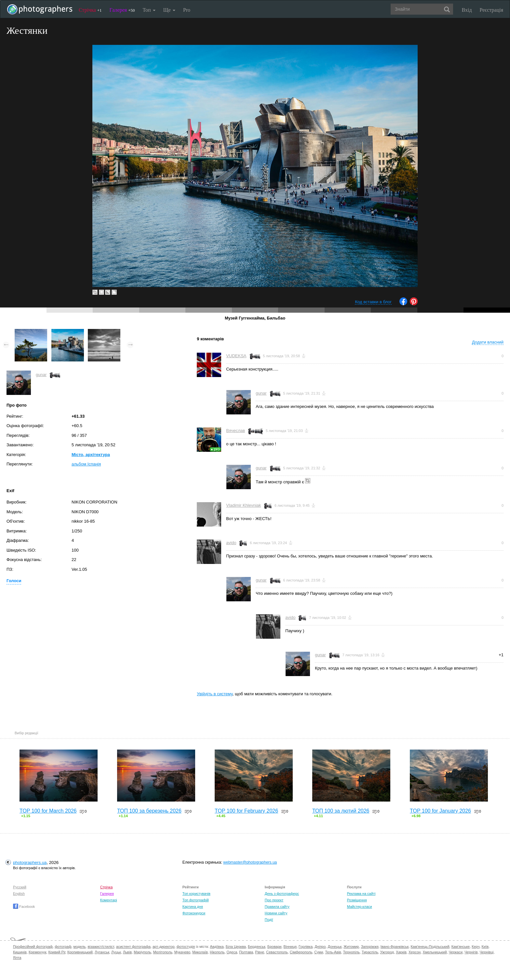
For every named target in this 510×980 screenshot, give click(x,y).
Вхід (467, 10)
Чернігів (471, 952)
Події (269, 920)
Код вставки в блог (373, 302)
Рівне (260, 952)
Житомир (351, 947)
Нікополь (217, 952)
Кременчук (37, 952)
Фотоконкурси (194, 913)
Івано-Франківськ (395, 947)
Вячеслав (235, 431)
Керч (476, 947)
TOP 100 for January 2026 (440, 811)
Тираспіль (370, 952)
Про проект (274, 900)
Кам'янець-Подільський (430, 947)
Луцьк (116, 952)
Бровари (275, 947)
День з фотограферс (282, 894)
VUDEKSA (236, 356)
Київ (485, 947)
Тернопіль (351, 952)
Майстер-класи (360, 907)
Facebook (24, 907)
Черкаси (456, 952)
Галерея (122, 10)
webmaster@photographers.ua (250, 862)
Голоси (14, 581)
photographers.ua (30, 862)
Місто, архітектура (91, 455)
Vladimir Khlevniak (243, 505)
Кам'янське (461, 947)
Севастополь (277, 952)
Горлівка (306, 947)
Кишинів (20, 952)
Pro (187, 10)
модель (80, 947)
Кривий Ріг (57, 952)
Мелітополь (163, 952)
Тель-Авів (333, 952)
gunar (41, 375)
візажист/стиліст (101, 947)
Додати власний (488, 342)
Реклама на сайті (361, 894)
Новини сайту (276, 913)
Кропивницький (80, 952)
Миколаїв (200, 952)
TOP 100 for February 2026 (246, 811)
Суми (319, 952)
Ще (169, 10)
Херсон (415, 952)
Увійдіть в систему (215, 694)
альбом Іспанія (86, 464)
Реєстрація (491, 10)
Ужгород (387, 952)
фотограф (63, 947)
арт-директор (164, 947)
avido (231, 543)
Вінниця (290, 947)
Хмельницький (435, 952)
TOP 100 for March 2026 (48, 811)
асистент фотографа (133, 947)
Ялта (17, 958)
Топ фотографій (196, 900)
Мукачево (182, 952)
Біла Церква (236, 947)
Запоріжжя (370, 947)
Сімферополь (301, 952)
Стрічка (90, 10)
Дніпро (320, 947)
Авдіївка (217, 947)
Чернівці (487, 952)
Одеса (232, 952)
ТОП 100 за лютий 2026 (341, 811)
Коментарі (109, 900)
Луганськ (102, 952)
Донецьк (335, 947)
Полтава (246, 952)
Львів (127, 952)
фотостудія (186, 947)
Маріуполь (142, 952)
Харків (401, 952)
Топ (149, 10)
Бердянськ (257, 947)
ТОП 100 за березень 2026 (149, 811)
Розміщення (357, 900)
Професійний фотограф (33, 947)
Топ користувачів (196, 894)
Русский (20, 887)
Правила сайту (277, 907)
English (19, 894)
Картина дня (193, 907)
